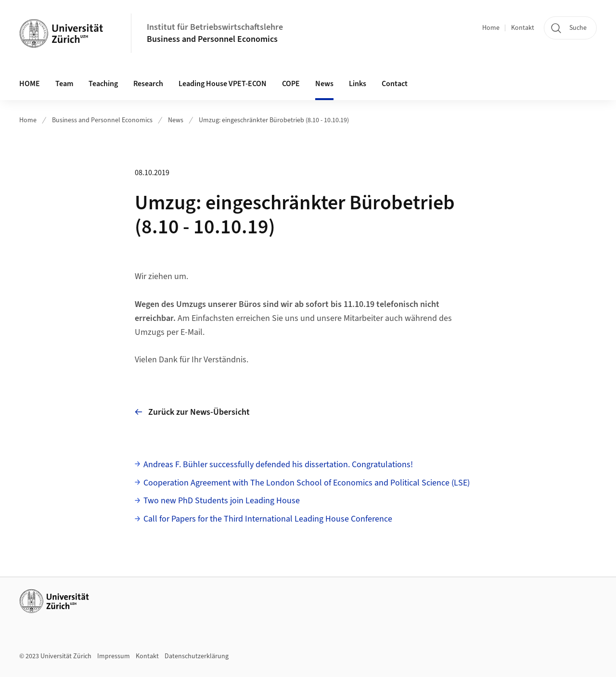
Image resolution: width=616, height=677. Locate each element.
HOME (30, 84)
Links (358, 84)
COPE (291, 84)
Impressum (114, 656)
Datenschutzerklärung (197, 656)
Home (491, 28)
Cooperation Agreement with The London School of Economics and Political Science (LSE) (307, 483)
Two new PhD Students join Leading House (222, 501)
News (324, 84)
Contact (395, 84)
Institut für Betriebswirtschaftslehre (215, 27)
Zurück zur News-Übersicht (192, 412)
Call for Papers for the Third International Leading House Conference (268, 519)
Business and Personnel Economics (212, 39)
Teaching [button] (103, 84)
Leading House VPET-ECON (223, 84)
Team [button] (64, 84)
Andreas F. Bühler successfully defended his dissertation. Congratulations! (278, 465)
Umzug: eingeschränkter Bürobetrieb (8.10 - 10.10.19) (274, 120)
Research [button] (148, 84)
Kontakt (523, 28)
